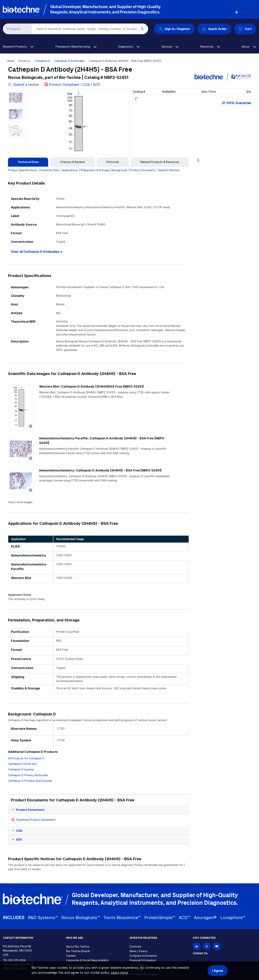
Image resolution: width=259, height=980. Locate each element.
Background (119, 170)
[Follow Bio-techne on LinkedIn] (197, 946)
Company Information (143, 956)
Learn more (119, 973)
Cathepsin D (42, 61)
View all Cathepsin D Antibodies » (37, 252)
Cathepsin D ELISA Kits (22, 764)
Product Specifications (23, 170)
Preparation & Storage (95, 170)
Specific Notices (169, 170)
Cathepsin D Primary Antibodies (28, 775)
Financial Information (143, 960)
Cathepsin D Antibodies (69, 61)
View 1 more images (20, 502)
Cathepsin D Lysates (21, 769)
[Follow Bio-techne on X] (207, 946)
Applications (70, 170)
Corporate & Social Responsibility (87, 960)
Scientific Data (50, 170)
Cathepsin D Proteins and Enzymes (30, 781)
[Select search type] (17, 29)
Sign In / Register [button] (174, 29)
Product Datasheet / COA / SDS (74, 85)
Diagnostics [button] (129, 47)
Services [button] (170, 47)
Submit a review (23, 85)
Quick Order (214, 29)
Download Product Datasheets (36, 820)
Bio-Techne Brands (78, 951)
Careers (71, 956)
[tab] (28, 162)
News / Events (139, 951)
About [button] (249, 47)
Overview (136, 946)
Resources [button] (210, 47)
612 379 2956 (17, 960)
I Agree (218, 971)
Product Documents (143, 170)
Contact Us (200, 953)
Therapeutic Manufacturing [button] (76, 47)
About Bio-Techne (78, 946)
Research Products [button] (18, 47)
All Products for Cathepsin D (26, 758)
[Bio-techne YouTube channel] (217, 946)
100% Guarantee (239, 103)
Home (11, 61)
